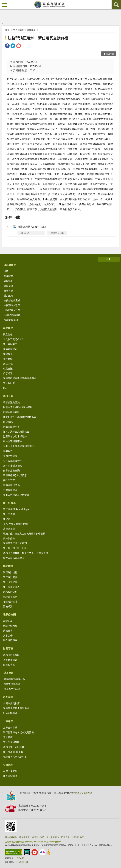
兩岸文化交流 (10, 771)
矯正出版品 (9, 503)
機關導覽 (8, 291)
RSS (5, 388)
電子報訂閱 (9, 383)
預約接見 (8, 354)
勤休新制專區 (10, 713)
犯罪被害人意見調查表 (15, 757)
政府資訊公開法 (11, 402)
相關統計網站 (10, 602)
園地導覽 (8, 606)
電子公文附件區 (11, 742)
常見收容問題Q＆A (13, 339)
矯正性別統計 (10, 582)
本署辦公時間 (78, 837)
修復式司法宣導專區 (14, 558)
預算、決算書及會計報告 (16, 431)
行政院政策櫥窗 (12, 315)
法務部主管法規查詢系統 (16, 708)
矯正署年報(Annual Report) (17, 509)
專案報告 (8, 451)
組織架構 (8, 286)
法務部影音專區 (11, 655)
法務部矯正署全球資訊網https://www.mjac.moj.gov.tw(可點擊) (33, 842)
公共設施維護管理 (13, 461)
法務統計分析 (10, 592)
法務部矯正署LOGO (14, 747)
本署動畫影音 (10, 660)
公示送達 (8, 373)
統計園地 (8, 566)
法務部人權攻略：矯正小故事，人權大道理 (26, 553)
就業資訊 (8, 368)
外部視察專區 (10, 490)
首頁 (7, 30)
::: (3, 2)
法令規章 (8, 697)
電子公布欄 (18, 30)
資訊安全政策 (38, 837)
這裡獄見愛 (9, 529)
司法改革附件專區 (13, 441)
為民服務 (8, 328)
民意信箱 (8, 334)
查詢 (116, 5)
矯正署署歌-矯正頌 (13, 752)
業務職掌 (8, 276)
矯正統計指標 (10, 572)
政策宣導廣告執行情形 (15, 475)
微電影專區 (9, 665)
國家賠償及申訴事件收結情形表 (20, 417)
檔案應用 (8, 673)
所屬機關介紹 (11, 320)
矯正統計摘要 (10, 577)
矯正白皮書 (9, 514)
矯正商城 (8, 364)
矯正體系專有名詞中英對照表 (18, 732)
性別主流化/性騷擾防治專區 (18, 407)
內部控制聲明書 (11, 427)
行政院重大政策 (12, 310)
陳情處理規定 (10, 349)
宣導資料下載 (10, 727)
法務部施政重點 (12, 300)
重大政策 (8, 296)
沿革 (6, 271)
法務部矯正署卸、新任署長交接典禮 (38, 38)
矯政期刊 (8, 519)
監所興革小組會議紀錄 (15, 436)
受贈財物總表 (10, 456)
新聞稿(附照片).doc (32, 227)
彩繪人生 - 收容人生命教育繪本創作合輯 (24, 533)
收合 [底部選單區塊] (109, 259)
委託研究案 (9, 480)
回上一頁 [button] (110, 54)
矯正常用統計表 (11, 587)
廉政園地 (8, 422)
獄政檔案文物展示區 (14, 679)
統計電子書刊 (10, 597)
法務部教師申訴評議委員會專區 (20, 378)
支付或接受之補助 (13, 466)
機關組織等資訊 (11, 412)
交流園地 (8, 765)
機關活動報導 (10, 626)
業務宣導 (8, 631)
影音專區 (8, 648)
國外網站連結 (10, 776)
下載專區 (8, 721)
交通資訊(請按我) (84, 793)
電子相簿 (8, 737)
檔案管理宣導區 (12, 684)
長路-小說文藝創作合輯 (15, 524)
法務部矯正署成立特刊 (15, 543)
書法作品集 (9, 538)
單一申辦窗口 (10, 344)
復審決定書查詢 (11, 470)
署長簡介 (8, 281)
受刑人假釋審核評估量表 (16, 495)
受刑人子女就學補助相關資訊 (18, 446)
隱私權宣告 (24, 837)
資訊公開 (8, 396)
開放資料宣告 (11, 837)
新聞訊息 (31, 30)
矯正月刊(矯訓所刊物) (14, 548)
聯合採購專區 (10, 640)
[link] (7, 46)
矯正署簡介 (10, 265)
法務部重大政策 (12, 305)
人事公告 (8, 635)
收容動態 (8, 359)
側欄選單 (5, 5)
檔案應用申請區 (12, 689)
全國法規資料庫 (11, 703)
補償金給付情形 (11, 485)
